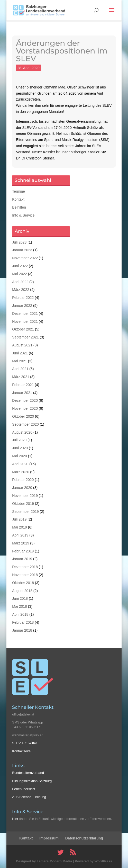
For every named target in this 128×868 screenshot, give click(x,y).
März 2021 (21, 377)
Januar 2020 (22, 488)
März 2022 (21, 290)
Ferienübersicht (24, 789)
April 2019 (20, 535)
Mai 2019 (20, 527)
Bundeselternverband (28, 773)
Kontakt (18, 199)
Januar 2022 (22, 306)
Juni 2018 (20, 598)
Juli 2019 (19, 519)
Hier (15, 819)
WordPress (103, 861)
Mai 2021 (20, 361)
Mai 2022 (20, 274)
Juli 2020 (19, 440)
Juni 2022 (20, 266)
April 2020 (20, 464)
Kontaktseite (21, 751)
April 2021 (20, 369)
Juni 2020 (20, 448)
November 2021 (25, 321)
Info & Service (23, 215)
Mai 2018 (20, 606)
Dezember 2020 (25, 400)
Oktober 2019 (23, 504)
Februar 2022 (23, 298)
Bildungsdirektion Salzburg (32, 781)
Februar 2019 (23, 551)
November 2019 (25, 496)
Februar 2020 (23, 480)
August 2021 (22, 345)
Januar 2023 (22, 250)
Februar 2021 (23, 385)
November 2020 (25, 408)
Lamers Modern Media (54, 861)
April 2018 (20, 614)
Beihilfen (19, 207)
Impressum (49, 838)
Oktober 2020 (23, 416)
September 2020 (25, 424)
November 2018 (25, 575)
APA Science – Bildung (29, 797)
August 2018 (22, 591)
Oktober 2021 (23, 329)
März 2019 (21, 543)
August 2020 (22, 432)
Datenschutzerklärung (84, 838)
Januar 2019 (22, 559)
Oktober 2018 (23, 583)
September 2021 (25, 337)
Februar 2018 (23, 622)
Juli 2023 (19, 242)
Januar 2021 (22, 393)
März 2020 (21, 472)
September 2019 (25, 512)
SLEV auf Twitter (25, 743)
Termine (19, 191)
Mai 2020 (20, 456)
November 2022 (25, 258)
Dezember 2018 (25, 567)
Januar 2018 (22, 630)
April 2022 (20, 282)
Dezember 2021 (25, 314)
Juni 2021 (20, 353)
